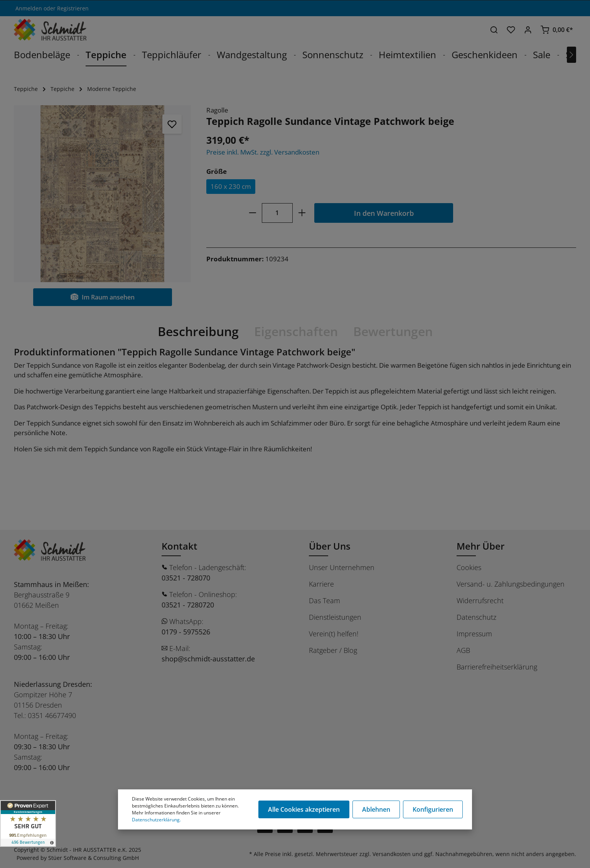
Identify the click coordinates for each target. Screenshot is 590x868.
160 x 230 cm (231, 186)
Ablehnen (376, 809)
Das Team (324, 601)
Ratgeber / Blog (333, 650)
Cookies (469, 567)
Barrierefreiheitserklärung (497, 667)
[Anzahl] (277, 213)
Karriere (321, 584)
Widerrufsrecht (480, 601)
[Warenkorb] (557, 30)
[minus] (253, 213)
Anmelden (29, 8)
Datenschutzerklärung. (156, 820)
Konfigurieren (433, 809)
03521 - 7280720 (188, 605)
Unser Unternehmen (342, 567)
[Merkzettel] (511, 30)
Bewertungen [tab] (393, 331)
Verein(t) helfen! (334, 634)
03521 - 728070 (186, 578)
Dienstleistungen (335, 617)
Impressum (474, 634)
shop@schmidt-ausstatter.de (208, 659)
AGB (463, 650)
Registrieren (73, 8)
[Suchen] (494, 30)
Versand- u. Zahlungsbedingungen (511, 584)
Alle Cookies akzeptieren (304, 809)
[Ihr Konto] (528, 30)
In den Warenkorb (384, 213)
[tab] (198, 331)
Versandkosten (392, 854)
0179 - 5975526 (186, 632)
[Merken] (172, 124)
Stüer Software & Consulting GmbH (94, 858)
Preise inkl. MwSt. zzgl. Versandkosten (263, 152)
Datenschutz (476, 617)
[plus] (302, 213)
